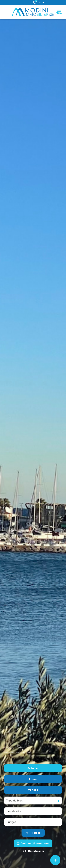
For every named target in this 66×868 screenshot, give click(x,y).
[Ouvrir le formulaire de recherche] (33, 833)
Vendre (33, 790)
